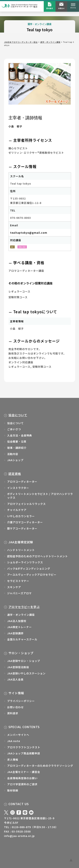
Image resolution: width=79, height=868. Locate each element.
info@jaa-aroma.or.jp (19, 836)
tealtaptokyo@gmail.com (29, 233)
